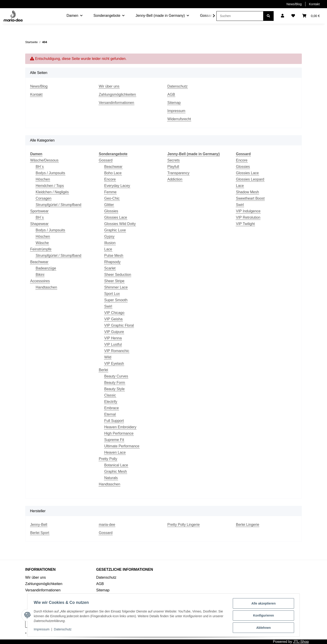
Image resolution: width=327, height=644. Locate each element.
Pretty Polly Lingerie (183, 525)
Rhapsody (112, 262)
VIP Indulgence (248, 211)
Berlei (103, 370)
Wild (108, 357)
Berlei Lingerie (248, 525)
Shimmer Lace (116, 287)
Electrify (111, 402)
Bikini (40, 275)
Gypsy (109, 236)
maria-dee (107, 525)
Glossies (111, 211)
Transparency (178, 173)
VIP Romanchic (117, 351)
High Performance (119, 433)
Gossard (106, 160)
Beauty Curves (116, 376)
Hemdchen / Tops (50, 186)
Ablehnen (263, 628)
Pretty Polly (108, 459)
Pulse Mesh (114, 256)
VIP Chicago (114, 313)
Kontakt (314, 4)
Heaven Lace (115, 452)
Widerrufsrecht (179, 119)
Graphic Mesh (116, 471)
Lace (108, 249)
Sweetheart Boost (250, 198)
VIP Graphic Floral (119, 325)
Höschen (43, 179)
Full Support (114, 421)
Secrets (173, 160)
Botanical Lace (116, 465)
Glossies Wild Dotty (120, 224)
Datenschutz (177, 86)
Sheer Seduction (118, 275)
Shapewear (39, 224)
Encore (110, 179)
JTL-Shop (301, 642)
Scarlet (110, 268)
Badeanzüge (46, 268)
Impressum (176, 111)
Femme (110, 192)
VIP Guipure (114, 332)
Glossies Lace (116, 217)
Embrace (111, 408)
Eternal (110, 414)
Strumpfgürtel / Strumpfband (58, 205)
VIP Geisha (113, 319)
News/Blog (294, 4)
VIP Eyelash (114, 364)
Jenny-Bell (39, 525)
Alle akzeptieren (263, 604)
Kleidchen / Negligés (52, 192)
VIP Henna (113, 338)
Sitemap (174, 103)
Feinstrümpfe (41, 249)
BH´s (40, 167)
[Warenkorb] (311, 16)
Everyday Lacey (117, 186)
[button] (282, 16)
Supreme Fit (114, 440)
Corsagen (43, 198)
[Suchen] (240, 16)
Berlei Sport (40, 533)
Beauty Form (115, 383)
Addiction (175, 179)
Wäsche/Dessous (44, 160)
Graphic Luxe (115, 230)
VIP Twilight (245, 224)
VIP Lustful (113, 344)
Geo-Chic (112, 198)
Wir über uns (109, 86)
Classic (110, 395)
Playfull (173, 167)
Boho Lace (113, 173)
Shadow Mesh (247, 192)
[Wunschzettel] (293, 16)
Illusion (110, 243)
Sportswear (39, 211)
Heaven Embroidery (120, 427)
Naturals (111, 478)
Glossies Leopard (250, 179)
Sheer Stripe (114, 281)
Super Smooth (116, 300)
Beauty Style (114, 389)
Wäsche (42, 243)
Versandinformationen (116, 103)
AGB (171, 94)
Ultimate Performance (122, 446)
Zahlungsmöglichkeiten (117, 94)
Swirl (108, 306)
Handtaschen (46, 287)
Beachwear (39, 262)
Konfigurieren (263, 616)
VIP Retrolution (248, 217)
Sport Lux (112, 294)
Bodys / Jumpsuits (50, 173)
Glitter (109, 205)
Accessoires (40, 281)
